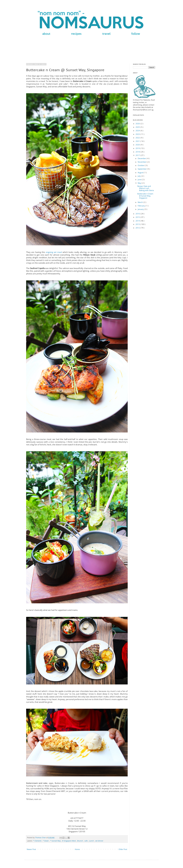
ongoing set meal (54, 252)
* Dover (46, 841)
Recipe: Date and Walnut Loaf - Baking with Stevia (146, 188)
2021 (138, 141)
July (139, 176)
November (142, 162)
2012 (138, 228)
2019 (138, 148)
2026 (138, 124)
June (140, 179)
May (140, 183)
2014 (138, 221)
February (142, 206)
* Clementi (37, 841)
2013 (138, 224)
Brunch (80, 841)
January (141, 209)
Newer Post (31, 849)
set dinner (99, 841)
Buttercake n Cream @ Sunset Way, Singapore (145, 196)
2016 (138, 214)
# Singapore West (69, 841)
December (142, 158)
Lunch (92, 841)
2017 (138, 155)
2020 (138, 145)
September (142, 169)
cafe (86, 841)
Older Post (123, 849)
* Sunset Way (56, 841)
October (141, 165)
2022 (138, 138)
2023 (138, 134)
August (141, 172)
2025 (138, 127)
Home (77, 849)
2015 (138, 217)
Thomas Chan (41, 838)
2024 (138, 131)
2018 (138, 152)
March (140, 202)
